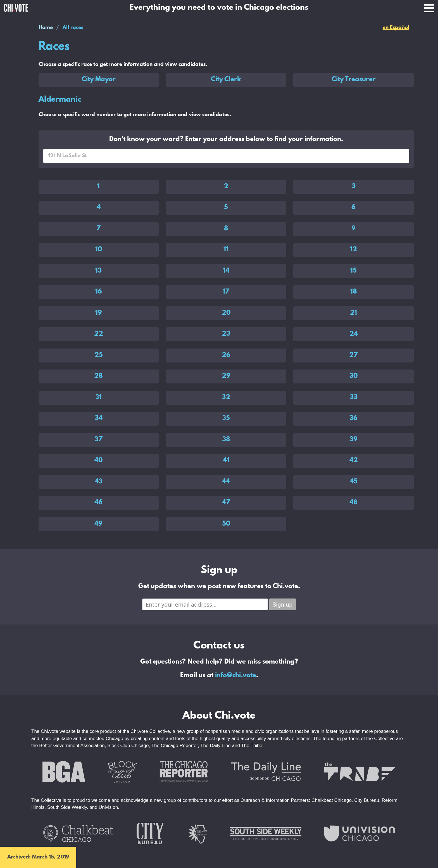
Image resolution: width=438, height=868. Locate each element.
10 (99, 250)
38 (226, 440)
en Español (396, 28)
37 (98, 440)
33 (354, 397)
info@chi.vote (236, 676)
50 (226, 524)
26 (226, 355)
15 (354, 271)
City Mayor (99, 80)
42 (354, 461)
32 (226, 397)
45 (354, 482)
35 (226, 418)
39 (354, 440)
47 (226, 503)
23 (226, 334)
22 (99, 334)
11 (226, 250)
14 (226, 271)
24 (354, 334)
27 (354, 355)
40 (98, 461)
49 (98, 524)
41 (226, 461)
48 (354, 503)
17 (226, 292)
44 (226, 482)
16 (99, 292)
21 (354, 313)
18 (354, 292)
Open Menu (429, 8)
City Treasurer (354, 80)
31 (98, 397)
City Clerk (226, 80)
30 (354, 376)
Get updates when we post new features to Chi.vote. (219, 586)
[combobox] (226, 156)
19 (99, 313)
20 (226, 313)
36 (354, 418)
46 (98, 503)
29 (226, 376)
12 (354, 250)
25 (99, 355)
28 (98, 376)
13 (98, 271)
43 (99, 482)
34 (99, 418)
